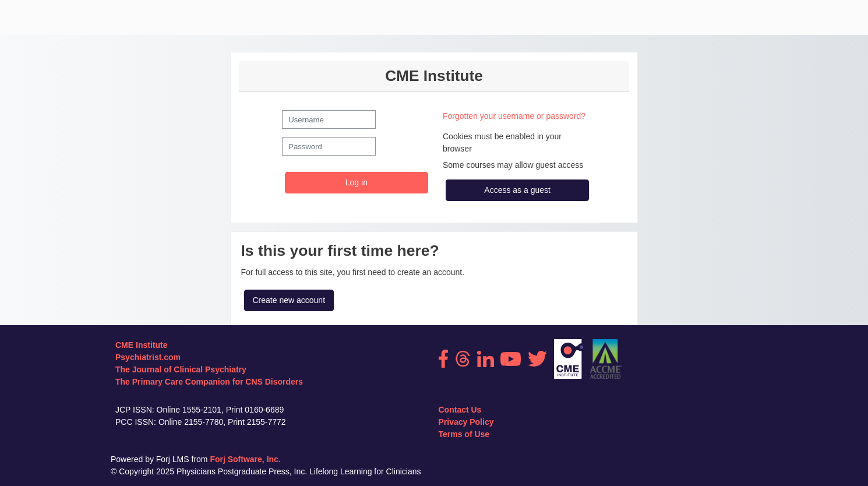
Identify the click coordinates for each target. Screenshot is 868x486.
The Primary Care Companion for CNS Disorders (209, 382)
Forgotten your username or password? (514, 116)
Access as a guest (517, 190)
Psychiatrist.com (148, 357)
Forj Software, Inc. (245, 459)
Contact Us (460, 410)
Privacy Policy (466, 422)
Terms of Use (464, 434)
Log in (357, 182)
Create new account (289, 300)
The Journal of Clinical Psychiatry (181, 369)
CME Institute (141, 345)
